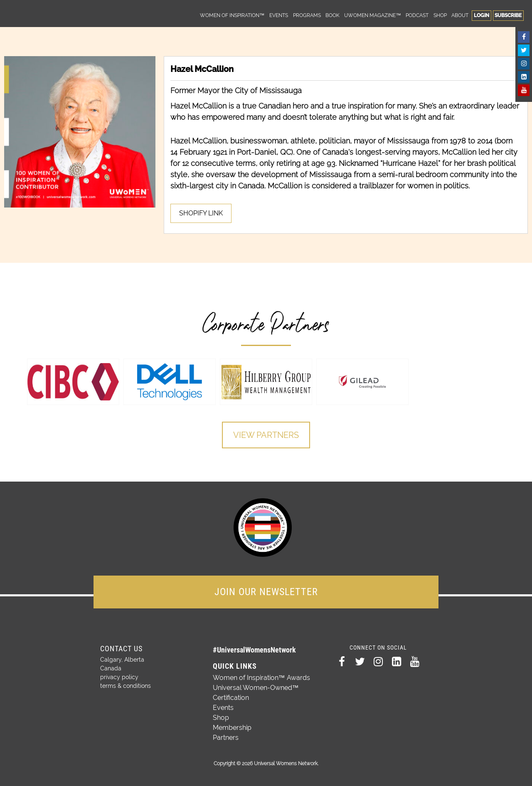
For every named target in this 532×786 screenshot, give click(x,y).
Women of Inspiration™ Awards (261, 678)
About (460, 15)
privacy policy (119, 677)
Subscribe (508, 15)
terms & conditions (126, 686)
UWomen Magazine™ (372, 15)
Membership (232, 728)
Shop (440, 15)
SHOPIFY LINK (201, 213)
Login (482, 15)
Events (279, 15)
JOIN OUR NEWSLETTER (266, 592)
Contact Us (121, 649)
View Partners (266, 435)
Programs (307, 15)
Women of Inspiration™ (232, 15)
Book (332, 15)
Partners (226, 738)
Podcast (417, 15)
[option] (73, 382)
